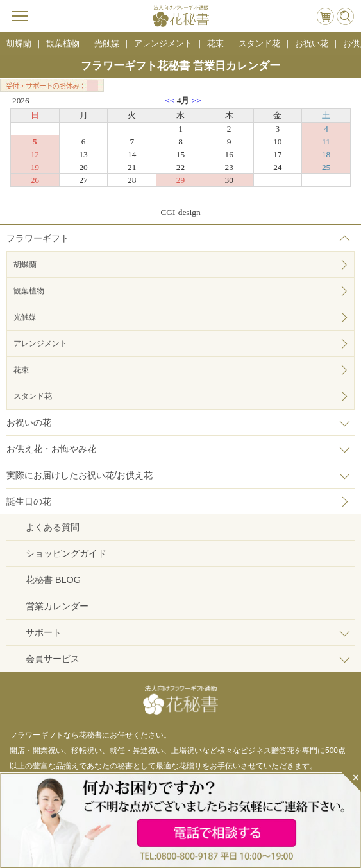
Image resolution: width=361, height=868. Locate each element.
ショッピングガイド (66, 553)
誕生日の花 (29, 501)
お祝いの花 (29, 422)
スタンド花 (33, 396)
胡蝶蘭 (25, 265)
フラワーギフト (38, 238)
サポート (44, 632)
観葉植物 (29, 291)
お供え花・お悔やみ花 (51, 449)
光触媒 (25, 317)
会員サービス (53, 659)
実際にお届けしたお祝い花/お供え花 (80, 475)
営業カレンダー (57, 606)
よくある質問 (53, 527)
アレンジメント (40, 343)
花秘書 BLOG (53, 580)
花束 (21, 370)
